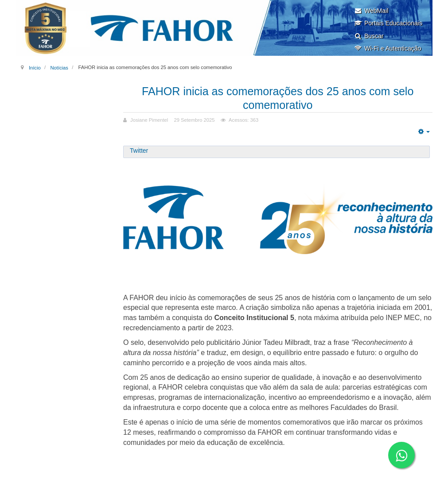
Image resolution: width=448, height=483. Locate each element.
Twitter (139, 151)
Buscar (369, 36)
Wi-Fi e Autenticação (388, 48)
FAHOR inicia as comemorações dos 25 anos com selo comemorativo (278, 98)
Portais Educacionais (388, 23)
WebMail (371, 11)
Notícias (59, 67)
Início (35, 67)
